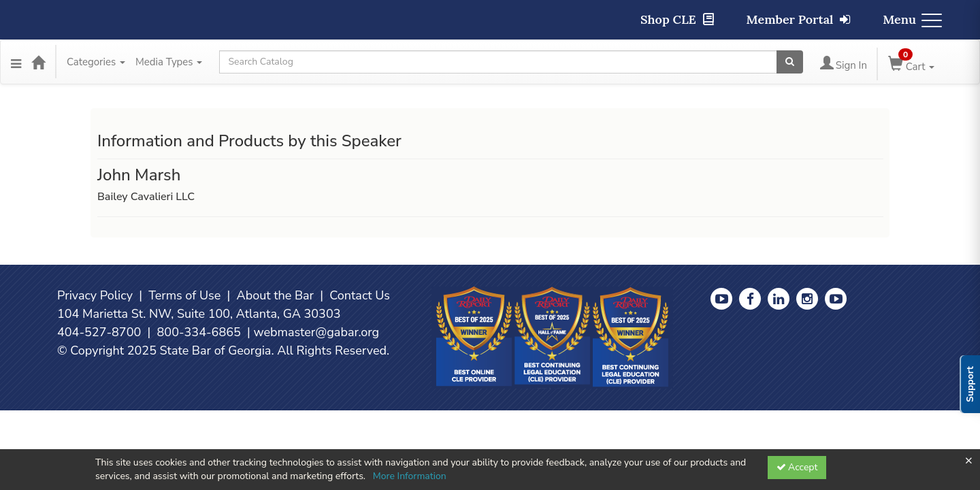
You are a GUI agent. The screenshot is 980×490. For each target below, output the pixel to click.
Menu (912, 19)
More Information (410, 476)
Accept (797, 467)
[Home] (38, 62)
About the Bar (276, 295)
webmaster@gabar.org (316, 332)
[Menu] (16, 62)
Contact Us (360, 295)
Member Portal (799, 19)
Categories (96, 62)
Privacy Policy (95, 295)
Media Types (169, 62)
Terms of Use (184, 295)
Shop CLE (677, 19)
